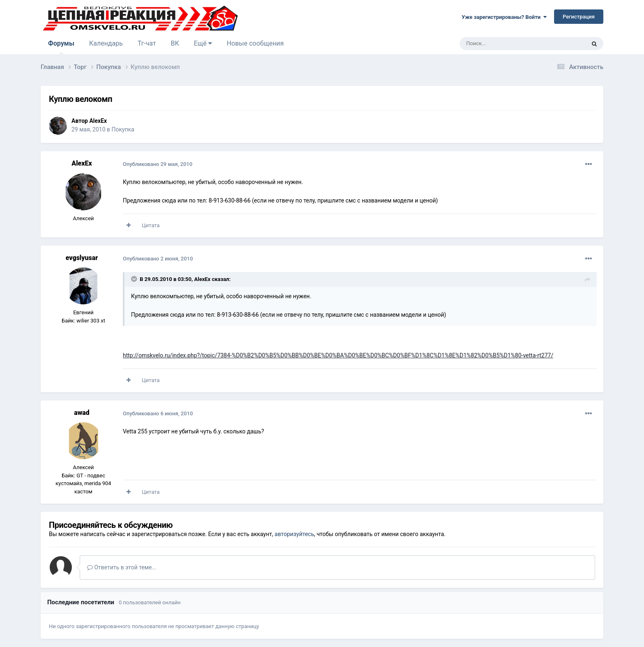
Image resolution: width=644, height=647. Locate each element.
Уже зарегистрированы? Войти (504, 17)
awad (82, 413)
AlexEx (98, 121)
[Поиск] (504, 44)
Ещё (203, 43)
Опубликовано (158, 164)
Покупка (123, 129)
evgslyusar (82, 258)
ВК (175, 43)
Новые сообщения (255, 43)
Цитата (151, 225)
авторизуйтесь (294, 534)
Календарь (106, 43)
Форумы (61, 47)
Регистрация (579, 17)
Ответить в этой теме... (122, 567)
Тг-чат (147, 43)
